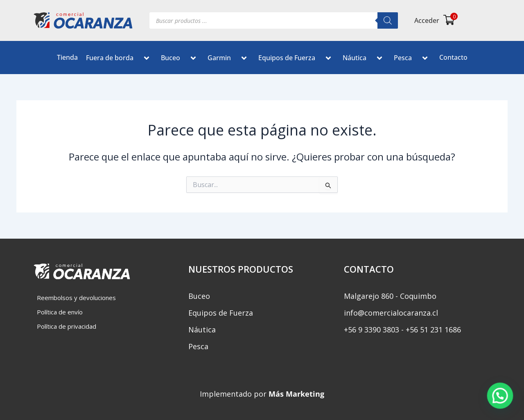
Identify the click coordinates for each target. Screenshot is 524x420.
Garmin (229, 59)
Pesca (412, 59)
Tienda (67, 57)
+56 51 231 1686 (433, 330)
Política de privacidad (67, 326)
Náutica (364, 59)
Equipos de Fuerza (296, 59)
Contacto (453, 57)
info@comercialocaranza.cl (391, 313)
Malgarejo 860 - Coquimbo (390, 296)
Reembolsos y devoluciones (76, 298)
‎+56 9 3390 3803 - (374, 330)
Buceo (180, 59)
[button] (137, 59)
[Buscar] (388, 20)
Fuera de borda (119, 59)
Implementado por (262, 394)
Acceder (427, 20)
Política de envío (60, 312)
